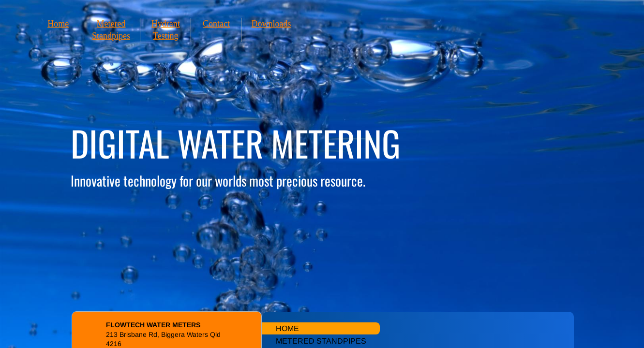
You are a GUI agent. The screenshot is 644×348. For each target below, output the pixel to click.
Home (58, 24)
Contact (216, 24)
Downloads (271, 24)
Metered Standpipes (321, 341)
